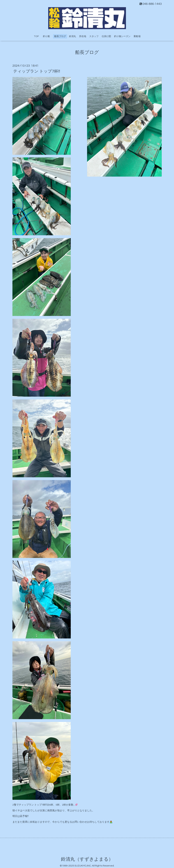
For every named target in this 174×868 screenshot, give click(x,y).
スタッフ (94, 36)
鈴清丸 (73, 36)
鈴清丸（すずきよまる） (87, 859)
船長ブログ (60, 36)
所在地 (83, 36)
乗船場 (137, 36)
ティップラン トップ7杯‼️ (37, 71)
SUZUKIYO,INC (83, 866)
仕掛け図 (106, 36)
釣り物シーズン (122, 36)
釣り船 (48, 36)
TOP (36, 36)
